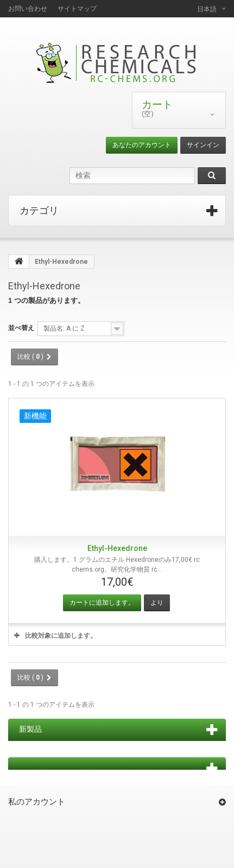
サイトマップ (77, 9)
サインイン (203, 145)
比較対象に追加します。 (61, 636)
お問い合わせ (28, 9)
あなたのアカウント (142, 145)
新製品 (30, 729)
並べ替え (21, 328)
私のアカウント (37, 802)
